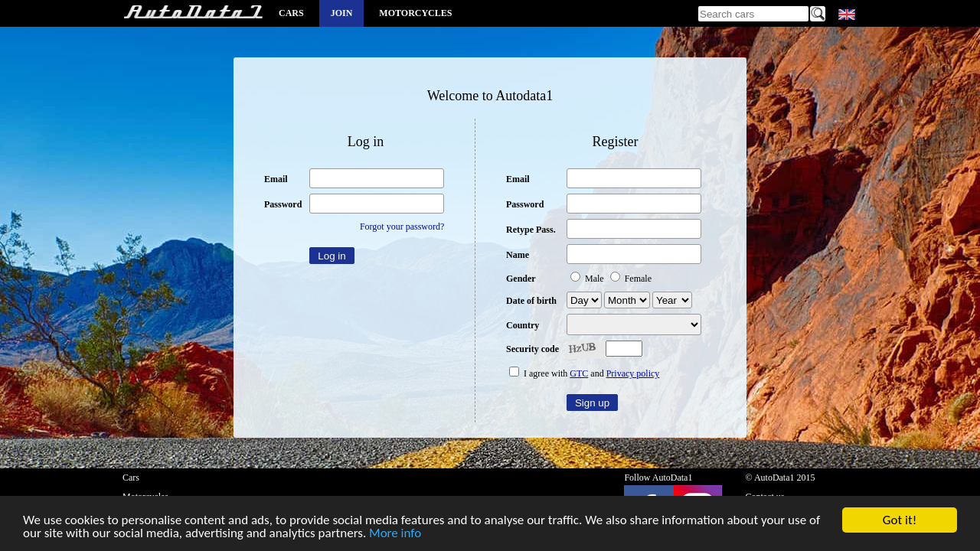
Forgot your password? (402, 227)
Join (342, 13)
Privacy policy (633, 373)
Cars (291, 13)
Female (631, 279)
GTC (579, 373)
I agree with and (584, 373)
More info (395, 535)
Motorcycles (415, 13)
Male (588, 279)
